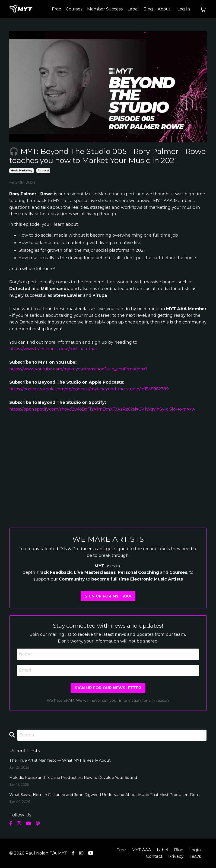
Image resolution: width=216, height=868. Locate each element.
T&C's (195, 856)
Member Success (105, 9)
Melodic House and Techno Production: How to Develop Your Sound (73, 778)
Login (195, 850)
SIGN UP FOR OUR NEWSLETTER (108, 688)
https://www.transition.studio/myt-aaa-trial (53, 349)
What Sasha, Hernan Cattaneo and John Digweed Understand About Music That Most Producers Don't (105, 795)
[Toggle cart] (203, 9)
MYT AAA (141, 850)
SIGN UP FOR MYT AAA (108, 596)
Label (133, 9)
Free (57, 9)
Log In (184, 9)
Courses (74, 9)
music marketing (22, 171)
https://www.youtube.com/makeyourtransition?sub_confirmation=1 (79, 369)
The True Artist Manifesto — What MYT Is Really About (60, 760)
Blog (148, 9)
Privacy (176, 856)
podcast (43, 171)
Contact (154, 856)
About (164, 9)
